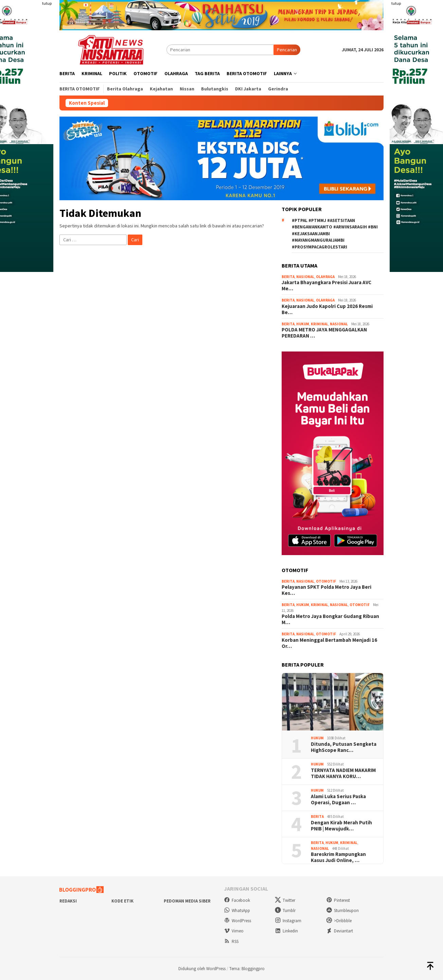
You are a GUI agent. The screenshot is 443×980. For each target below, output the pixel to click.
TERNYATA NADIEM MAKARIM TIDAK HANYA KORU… (343, 773)
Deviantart (340, 931)
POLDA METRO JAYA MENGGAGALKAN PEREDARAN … (324, 333)
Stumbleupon (342, 910)
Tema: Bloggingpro (247, 969)
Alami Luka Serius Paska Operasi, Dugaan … (338, 800)
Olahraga (325, 277)
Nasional (305, 277)
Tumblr (285, 910)
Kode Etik (122, 901)
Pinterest (338, 900)
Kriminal (320, 324)
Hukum (303, 324)
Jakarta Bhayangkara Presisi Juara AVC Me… (326, 286)
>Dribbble (339, 921)
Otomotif (326, 581)
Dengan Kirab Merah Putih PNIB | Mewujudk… (341, 826)
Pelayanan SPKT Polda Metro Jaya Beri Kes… (326, 590)
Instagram (288, 921)
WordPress (237, 921)
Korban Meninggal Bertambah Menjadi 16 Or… (329, 643)
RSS (231, 941)
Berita (288, 277)
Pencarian (287, 50)
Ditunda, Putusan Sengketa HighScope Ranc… (344, 747)
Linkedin (286, 931)
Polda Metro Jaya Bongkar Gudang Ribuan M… (330, 619)
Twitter (285, 900)
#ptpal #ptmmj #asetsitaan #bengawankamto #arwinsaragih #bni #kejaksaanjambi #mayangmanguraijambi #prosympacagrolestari (335, 234)
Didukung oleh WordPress (202, 969)
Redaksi (68, 901)
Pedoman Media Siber (187, 901)
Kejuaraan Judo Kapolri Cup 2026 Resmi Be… (327, 309)
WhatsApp (237, 910)
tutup (47, 3)
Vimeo (234, 931)
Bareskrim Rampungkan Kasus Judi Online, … (338, 857)
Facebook (237, 900)
